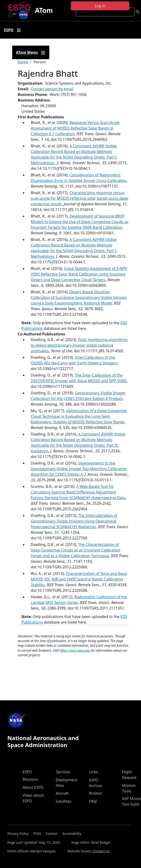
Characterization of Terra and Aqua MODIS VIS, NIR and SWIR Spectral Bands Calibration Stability (79, 579)
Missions (30, 779)
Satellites (63, 801)
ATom (44, 10)
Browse (95, 793)
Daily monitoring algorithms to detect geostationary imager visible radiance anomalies (79, 345)
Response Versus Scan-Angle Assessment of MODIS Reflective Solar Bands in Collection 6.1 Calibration (75, 128)
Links (93, 772)
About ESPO (33, 787)
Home (23, 62)
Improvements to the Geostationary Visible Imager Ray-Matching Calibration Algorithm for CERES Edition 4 (79, 469)
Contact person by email (52, 89)
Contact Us (101, 851)
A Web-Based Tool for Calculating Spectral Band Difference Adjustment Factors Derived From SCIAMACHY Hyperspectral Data (78, 492)
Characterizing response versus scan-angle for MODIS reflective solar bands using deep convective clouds (80, 198)
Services (63, 772)
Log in (100, 6)
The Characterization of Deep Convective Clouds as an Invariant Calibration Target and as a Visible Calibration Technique (76, 550)
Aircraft (62, 793)
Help (93, 801)
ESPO (27, 772)
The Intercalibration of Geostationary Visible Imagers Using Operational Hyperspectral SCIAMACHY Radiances (74, 521)
